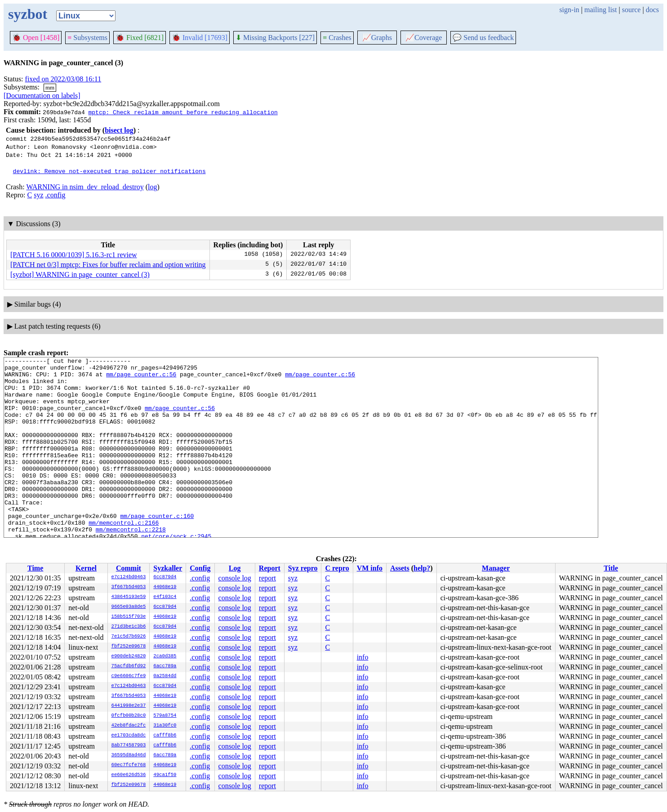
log (152, 187)
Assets (400, 568)
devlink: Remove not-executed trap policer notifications (109, 171)
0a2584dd (165, 676)
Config (200, 568)
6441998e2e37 (129, 706)
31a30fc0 (165, 726)
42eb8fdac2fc (129, 726)
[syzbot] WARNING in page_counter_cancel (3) (80, 274)
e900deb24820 (129, 656)
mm (50, 87)
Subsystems (87, 38)
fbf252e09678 (129, 647)
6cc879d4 (165, 577)
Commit (129, 568)
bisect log (119, 130)
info (363, 657)
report (267, 578)
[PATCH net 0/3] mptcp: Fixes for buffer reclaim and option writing (108, 265)
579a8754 (165, 716)
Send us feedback (483, 38)
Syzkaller (168, 568)
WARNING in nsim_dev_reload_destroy (85, 187)
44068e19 (165, 587)
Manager (496, 568)
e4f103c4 (165, 597)
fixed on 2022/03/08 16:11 (63, 79)
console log (235, 578)
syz (38, 195)
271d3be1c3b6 (129, 627)
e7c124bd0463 (129, 577)
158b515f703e (129, 617)
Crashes (337, 38)
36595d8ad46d (129, 755)
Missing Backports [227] (275, 38)
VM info (370, 568)
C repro (337, 568)
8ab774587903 (129, 745)
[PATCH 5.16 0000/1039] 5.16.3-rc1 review (74, 255)
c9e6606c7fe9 (129, 676)
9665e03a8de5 (129, 607)
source (631, 10)
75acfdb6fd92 (129, 666)
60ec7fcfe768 (129, 765)
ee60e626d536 (129, 775)
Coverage (424, 38)
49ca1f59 (165, 775)
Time (35, 568)
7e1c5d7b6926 (129, 637)
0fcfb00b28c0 (129, 716)
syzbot (28, 14)
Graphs (377, 38)
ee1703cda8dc (129, 736)
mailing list (600, 10)
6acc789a (165, 666)
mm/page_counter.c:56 (141, 378)
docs (652, 10)
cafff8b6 (165, 736)
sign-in (569, 10)
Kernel (86, 568)
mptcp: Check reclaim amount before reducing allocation (183, 112)
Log (235, 568)
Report (270, 568)
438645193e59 (129, 597)
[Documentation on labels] (42, 96)
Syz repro (303, 568)
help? (422, 568)
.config (56, 195)
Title (611, 568)
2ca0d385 (165, 656)
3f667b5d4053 (129, 587)
